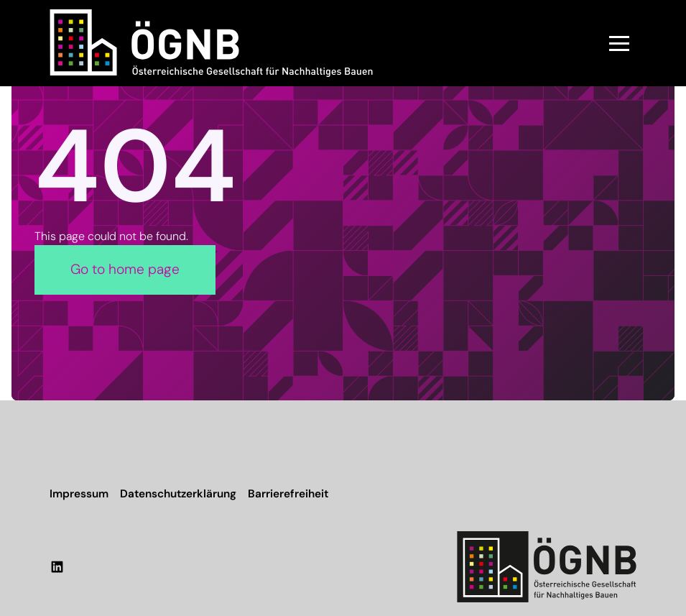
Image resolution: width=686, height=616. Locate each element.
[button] (619, 43)
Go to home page (125, 269)
